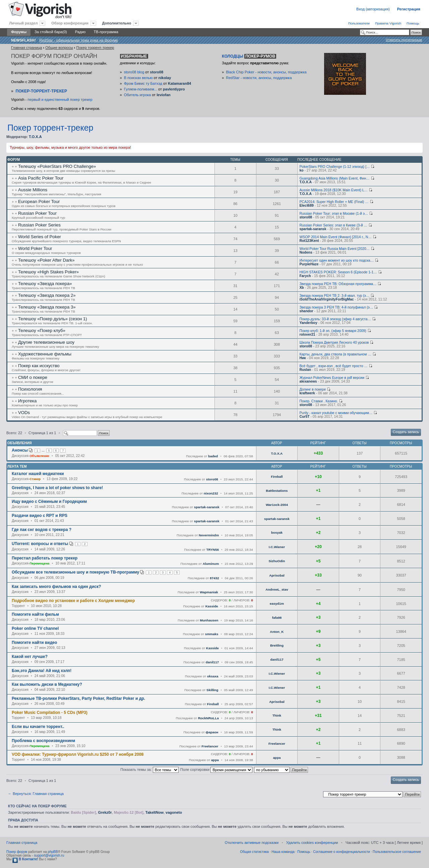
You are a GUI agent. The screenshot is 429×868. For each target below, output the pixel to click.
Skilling (212, 690)
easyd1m (277, 604)
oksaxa (213, 676)
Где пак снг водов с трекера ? (42, 530)
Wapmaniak (209, 592)
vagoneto (174, 812)
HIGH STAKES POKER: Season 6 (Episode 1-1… (338, 272)
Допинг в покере (313, 389)
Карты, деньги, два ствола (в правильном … (335, 354)
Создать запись (406, 432)
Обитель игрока (137, 95)
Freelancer (210, 746)
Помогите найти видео (34, 643)
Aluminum (211, 564)
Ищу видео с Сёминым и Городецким (49, 502)
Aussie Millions (33, 190)
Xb (301, 288)
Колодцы (249, 56)
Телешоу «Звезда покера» (45, 284)
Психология (30, 389)
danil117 (212, 662)
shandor (306, 311)
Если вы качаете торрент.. (38, 727)
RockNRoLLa (208, 718)
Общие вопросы (59, 48)
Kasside (212, 606)
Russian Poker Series (39, 225)
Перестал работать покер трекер (45, 558)
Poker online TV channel (35, 628)
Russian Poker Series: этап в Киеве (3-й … (333, 225)
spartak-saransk (313, 229)
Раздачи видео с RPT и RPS (40, 516)
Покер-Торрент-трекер (41, 91)
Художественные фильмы (45, 354)
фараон (212, 732)
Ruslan (305, 370)
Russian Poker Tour (37, 213)
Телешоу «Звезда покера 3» (47, 307)
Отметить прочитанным (404, 40)
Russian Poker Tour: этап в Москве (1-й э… (334, 214)
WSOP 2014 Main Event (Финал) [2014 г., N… (335, 237)
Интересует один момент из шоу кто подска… (336, 260)
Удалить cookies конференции (312, 843)
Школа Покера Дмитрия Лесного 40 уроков (334, 343)
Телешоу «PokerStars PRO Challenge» (57, 166)
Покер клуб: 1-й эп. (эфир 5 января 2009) (333, 331)
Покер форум (17, 852)
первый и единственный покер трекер (60, 99)
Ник (302, 358)
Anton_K (277, 632)
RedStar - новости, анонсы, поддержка (259, 78)
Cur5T (304, 417)
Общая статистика (254, 852)
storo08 (157, 72)
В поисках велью (138, 78)
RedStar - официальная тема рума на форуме (79, 40)
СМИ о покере (33, 377)
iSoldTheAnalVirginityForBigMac (326, 299)
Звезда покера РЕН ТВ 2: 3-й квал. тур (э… (334, 296)
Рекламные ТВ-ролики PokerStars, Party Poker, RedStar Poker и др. (78, 698)
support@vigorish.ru (49, 855)
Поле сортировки (216, 770)
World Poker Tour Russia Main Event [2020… (334, 249)
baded (213, 456)
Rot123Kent (309, 241)
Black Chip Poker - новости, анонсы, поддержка (266, 72)
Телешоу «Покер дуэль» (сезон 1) (53, 319)
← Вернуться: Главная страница (36, 794)
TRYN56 (212, 550)
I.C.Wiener (277, 547)
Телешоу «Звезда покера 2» (47, 295)
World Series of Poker (40, 237)
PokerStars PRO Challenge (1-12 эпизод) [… (334, 167)
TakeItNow (155, 812)
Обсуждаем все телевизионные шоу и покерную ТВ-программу (75, 572)
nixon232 (211, 493)
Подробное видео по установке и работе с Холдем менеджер (73, 601)
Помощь (413, 23)
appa (215, 760)
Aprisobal (277, 575)
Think (277, 715)
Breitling (277, 645)
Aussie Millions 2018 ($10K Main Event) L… (333, 190)
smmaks (212, 634)
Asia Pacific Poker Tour (41, 178)
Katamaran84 (179, 83)
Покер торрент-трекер (95, 48)
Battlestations (277, 491)
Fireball (277, 477)
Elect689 (306, 206)
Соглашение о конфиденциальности (341, 852)
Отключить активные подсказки (252, 843)
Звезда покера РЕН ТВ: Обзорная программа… (338, 284)
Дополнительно (117, 23)
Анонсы (20, 450)
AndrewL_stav (277, 589)
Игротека (27, 401)
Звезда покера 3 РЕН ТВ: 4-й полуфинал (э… (336, 307)
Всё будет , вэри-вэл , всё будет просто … (333, 366)
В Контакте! (25, 859)
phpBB (53, 852)
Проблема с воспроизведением (43, 741)
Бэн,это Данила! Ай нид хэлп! (42, 671)
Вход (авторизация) (373, 9)
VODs (24, 413)
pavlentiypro (174, 89)
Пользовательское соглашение (397, 852)
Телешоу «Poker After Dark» (46, 260)
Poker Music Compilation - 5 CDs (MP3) (50, 713)
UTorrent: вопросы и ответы (40, 544)
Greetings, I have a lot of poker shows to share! (57, 488)
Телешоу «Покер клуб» (42, 330)
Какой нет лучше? (30, 657)
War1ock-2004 (277, 505)
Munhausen (209, 620)
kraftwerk (307, 393)
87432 (214, 578)
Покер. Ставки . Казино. (319, 401)
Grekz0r (105, 812)
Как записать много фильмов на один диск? (56, 587)
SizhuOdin (277, 561)
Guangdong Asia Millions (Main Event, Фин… (334, 178)
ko (301, 170)
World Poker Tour (35, 248)
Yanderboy (308, 323)
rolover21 (307, 335)
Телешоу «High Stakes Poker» (48, 272)
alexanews (308, 381)
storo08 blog (134, 72)
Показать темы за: (149, 770)
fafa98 (277, 618)
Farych (305, 276)
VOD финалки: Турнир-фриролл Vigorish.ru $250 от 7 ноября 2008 (78, 754)
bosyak (277, 532)
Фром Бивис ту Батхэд (143, 83)
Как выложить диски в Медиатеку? (47, 684)
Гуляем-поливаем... (141, 89)
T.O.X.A (35, 137)
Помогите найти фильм (35, 614)
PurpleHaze (309, 264)
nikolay (165, 78)
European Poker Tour (39, 202)
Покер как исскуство (39, 366)
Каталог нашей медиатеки (38, 474)
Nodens (306, 252)
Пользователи (359, 23)
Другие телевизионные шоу (46, 342)
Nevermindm (209, 535)
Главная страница (26, 48)
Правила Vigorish (388, 23)
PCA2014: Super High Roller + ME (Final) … (334, 202)
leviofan (164, 95)
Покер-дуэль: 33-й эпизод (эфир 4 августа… (335, 319)
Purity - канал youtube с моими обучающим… (336, 413)
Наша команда (283, 852)
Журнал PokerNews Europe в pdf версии (332, 378)
